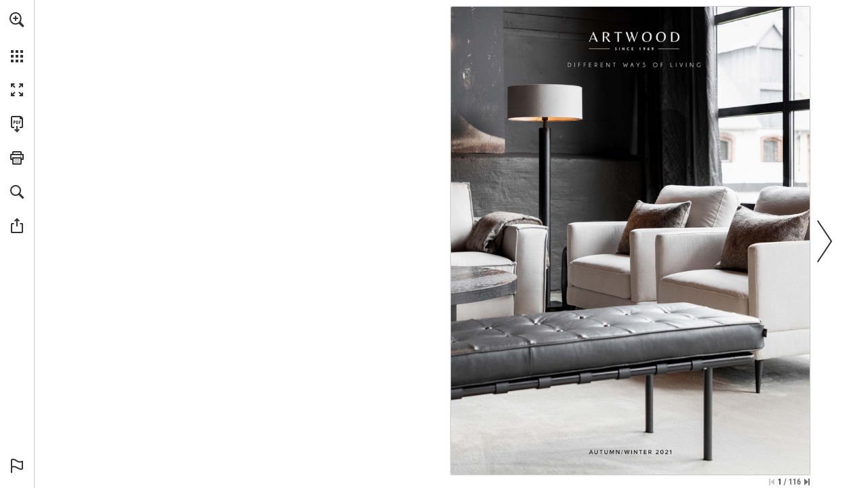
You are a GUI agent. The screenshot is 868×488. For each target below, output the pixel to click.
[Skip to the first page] (772, 482)
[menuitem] (17, 37)
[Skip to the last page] (807, 482)
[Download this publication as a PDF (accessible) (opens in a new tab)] (17, 124)
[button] (17, 20)
